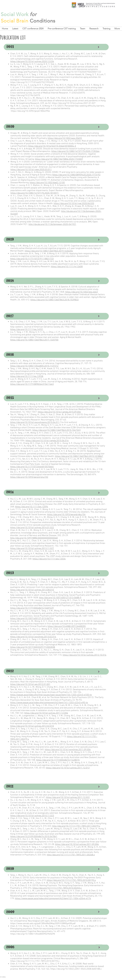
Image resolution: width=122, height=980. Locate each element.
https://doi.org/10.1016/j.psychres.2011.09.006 (68, 750)
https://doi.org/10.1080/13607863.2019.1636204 (49, 251)
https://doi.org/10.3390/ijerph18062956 (30, 111)
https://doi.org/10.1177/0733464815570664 (32, 467)
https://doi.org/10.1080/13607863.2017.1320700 (34, 340)
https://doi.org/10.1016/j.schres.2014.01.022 (32, 528)
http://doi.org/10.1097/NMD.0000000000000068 (34, 538)
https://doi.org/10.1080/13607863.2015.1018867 (79, 456)
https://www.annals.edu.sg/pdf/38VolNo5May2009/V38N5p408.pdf (43, 924)
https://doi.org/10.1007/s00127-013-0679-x (32, 619)
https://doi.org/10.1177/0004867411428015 (58, 760)
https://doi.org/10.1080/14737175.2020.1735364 (75, 151)
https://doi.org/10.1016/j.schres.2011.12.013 (68, 768)
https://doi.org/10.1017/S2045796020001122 (79, 72)
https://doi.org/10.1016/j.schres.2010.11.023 (32, 816)
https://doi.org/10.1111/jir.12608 (67, 267)
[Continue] (99, 47)
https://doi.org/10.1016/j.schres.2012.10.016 (84, 655)
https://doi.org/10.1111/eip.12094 (31, 507)
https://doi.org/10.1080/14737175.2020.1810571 (35, 193)
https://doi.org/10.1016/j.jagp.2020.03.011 (31, 170)
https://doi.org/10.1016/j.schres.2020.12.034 (32, 62)
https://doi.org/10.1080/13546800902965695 (33, 934)
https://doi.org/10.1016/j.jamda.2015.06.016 (47, 441)
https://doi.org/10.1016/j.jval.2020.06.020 (74, 204)
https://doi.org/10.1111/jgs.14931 (27, 330)
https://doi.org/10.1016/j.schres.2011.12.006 (46, 713)
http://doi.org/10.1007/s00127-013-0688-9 (60, 598)
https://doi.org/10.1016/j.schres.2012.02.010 (32, 726)
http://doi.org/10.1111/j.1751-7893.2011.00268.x (71, 855)
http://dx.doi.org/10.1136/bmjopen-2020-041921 (52, 224)
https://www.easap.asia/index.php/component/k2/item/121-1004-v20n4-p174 (53, 899)
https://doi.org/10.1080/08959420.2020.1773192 (76, 175)
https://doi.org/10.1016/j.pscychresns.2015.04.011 (35, 422)
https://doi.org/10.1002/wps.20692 (65, 138)
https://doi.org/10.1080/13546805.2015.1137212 (34, 366)
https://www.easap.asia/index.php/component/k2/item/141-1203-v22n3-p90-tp (49, 703)
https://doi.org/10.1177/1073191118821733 (32, 259)
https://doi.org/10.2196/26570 (25, 95)
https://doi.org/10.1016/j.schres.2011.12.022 (68, 797)
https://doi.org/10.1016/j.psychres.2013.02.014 (33, 637)
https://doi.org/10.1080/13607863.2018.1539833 (54, 300)
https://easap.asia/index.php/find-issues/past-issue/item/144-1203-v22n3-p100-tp (51, 695)
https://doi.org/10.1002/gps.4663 (81, 292)
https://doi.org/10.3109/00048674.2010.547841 (34, 837)
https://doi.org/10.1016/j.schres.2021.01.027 (74, 103)
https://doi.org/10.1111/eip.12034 (49, 559)
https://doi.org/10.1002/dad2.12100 (47, 183)
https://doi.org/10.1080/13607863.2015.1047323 (56, 430)
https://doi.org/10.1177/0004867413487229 (32, 608)
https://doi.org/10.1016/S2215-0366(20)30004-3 (52, 146)
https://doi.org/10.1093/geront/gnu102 (29, 477)
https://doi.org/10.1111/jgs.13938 (27, 376)
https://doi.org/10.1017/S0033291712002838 (33, 647)
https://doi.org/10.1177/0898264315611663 (32, 384)
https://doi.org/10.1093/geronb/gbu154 (66, 515)
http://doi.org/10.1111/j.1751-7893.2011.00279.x (76, 826)
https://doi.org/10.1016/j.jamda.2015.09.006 (59, 412)
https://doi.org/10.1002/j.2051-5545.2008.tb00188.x (76, 969)
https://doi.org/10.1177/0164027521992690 (32, 82)
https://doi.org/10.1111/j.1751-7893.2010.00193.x (71, 880)
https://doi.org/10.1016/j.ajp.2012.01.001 (30, 684)
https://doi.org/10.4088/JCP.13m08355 (67, 626)
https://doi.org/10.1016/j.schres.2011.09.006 (77, 844)
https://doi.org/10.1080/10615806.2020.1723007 (59, 159)
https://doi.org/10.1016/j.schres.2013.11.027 (32, 549)
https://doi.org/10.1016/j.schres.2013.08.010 (32, 590)
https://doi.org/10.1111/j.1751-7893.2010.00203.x (57, 888)
